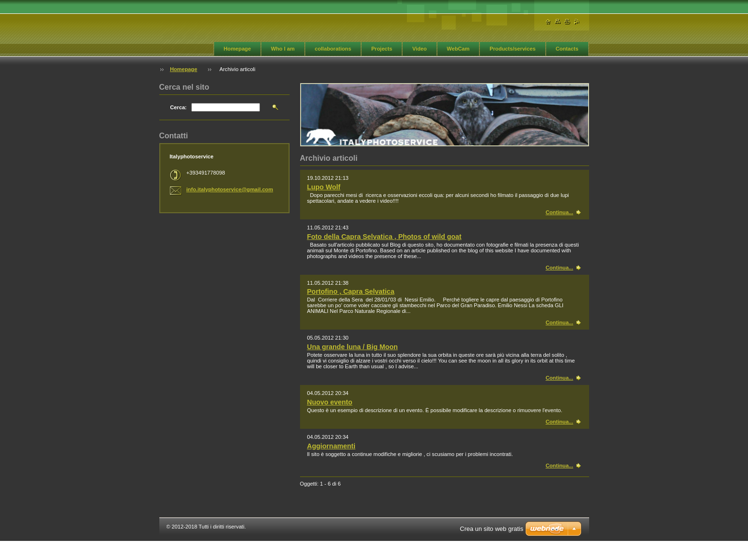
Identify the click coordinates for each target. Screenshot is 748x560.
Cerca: (179, 107)
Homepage (237, 49)
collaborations (333, 49)
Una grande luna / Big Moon (353, 347)
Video (419, 49)
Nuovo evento (330, 402)
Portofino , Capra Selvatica (351, 291)
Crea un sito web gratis (492, 529)
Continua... (560, 212)
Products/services (512, 49)
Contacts (567, 49)
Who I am (283, 49)
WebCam (458, 49)
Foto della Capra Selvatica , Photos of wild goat (384, 237)
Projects (382, 49)
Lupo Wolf (324, 187)
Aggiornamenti (332, 446)
